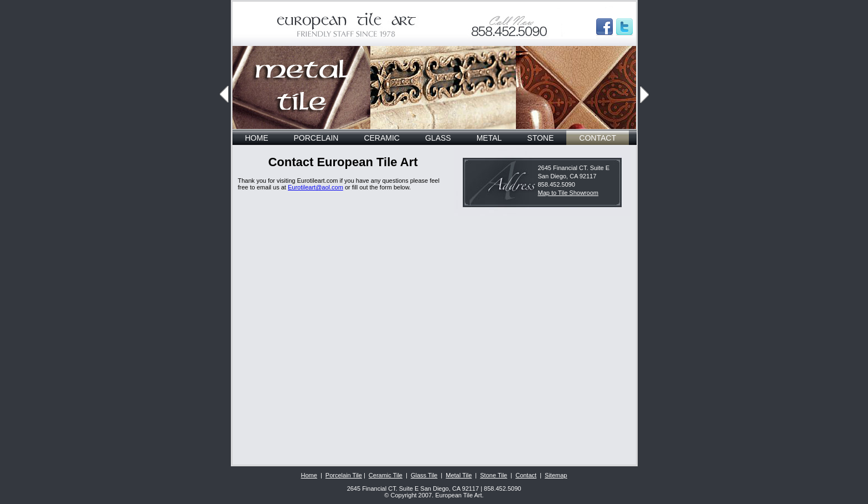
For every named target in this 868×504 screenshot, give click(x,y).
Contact (526, 475)
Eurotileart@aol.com (316, 187)
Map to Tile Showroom (568, 193)
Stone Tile (494, 475)
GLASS (438, 138)
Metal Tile (459, 475)
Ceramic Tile (386, 475)
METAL (489, 138)
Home (309, 475)
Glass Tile (424, 475)
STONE (540, 138)
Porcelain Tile (344, 475)
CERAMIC (382, 138)
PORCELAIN (316, 138)
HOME (257, 138)
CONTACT (598, 138)
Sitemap (556, 475)
